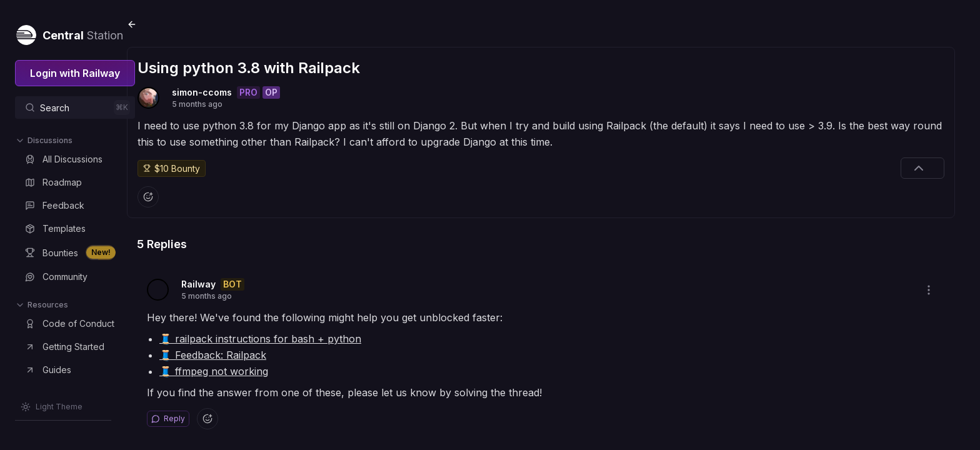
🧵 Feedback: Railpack (246, 346)
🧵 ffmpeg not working (247, 362)
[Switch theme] (52, 407)
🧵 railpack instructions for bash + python (293, 329)
